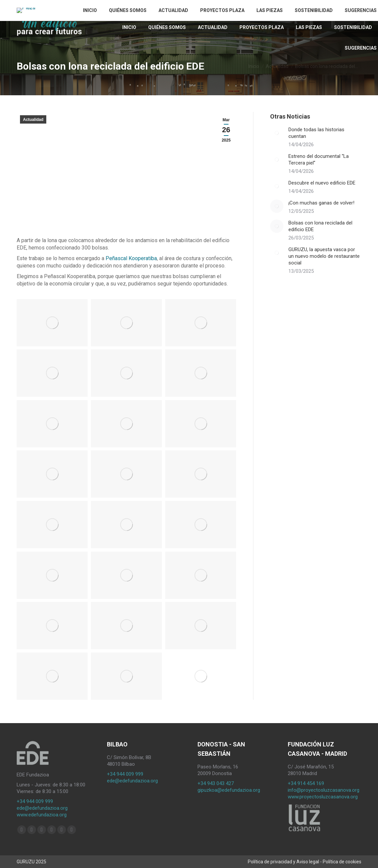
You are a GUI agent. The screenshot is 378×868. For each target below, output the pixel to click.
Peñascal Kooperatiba (131, 258)
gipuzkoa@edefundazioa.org (229, 790)
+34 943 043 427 (216, 783)
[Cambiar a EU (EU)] (309, 8)
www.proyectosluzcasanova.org (323, 797)
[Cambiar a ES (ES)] (321, 8)
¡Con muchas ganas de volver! (321, 203)
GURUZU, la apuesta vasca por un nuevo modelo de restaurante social (324, 256)
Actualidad (33, 120)
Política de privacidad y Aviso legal (283, 862)
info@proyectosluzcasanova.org (324, 790)
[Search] (356, 9)
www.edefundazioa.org (42, 815)
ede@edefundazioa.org (42, 808)
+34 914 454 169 (306, 783)
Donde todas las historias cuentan (316, 133)
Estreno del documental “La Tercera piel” (319, 160)
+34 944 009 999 (35, 801)
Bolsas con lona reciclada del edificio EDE (320, 226)
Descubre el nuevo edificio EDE (322, 183)
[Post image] (277, 133)
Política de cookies (342, 862)
